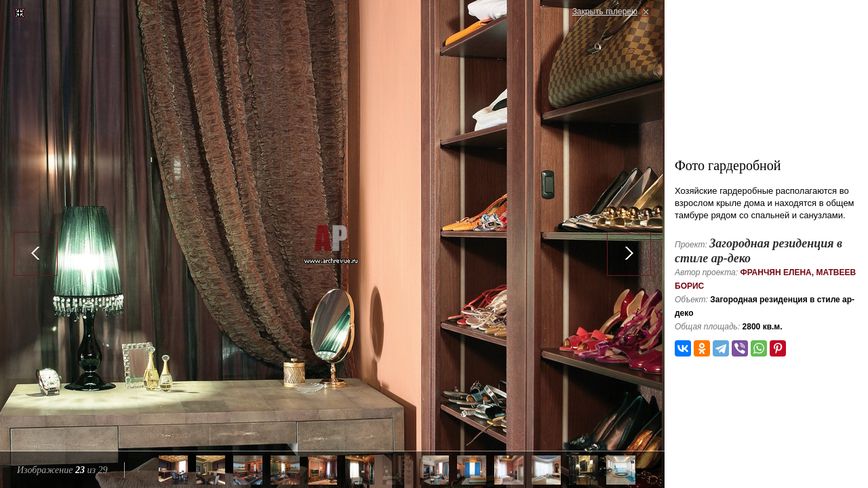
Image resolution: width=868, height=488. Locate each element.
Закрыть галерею (605, 12)
